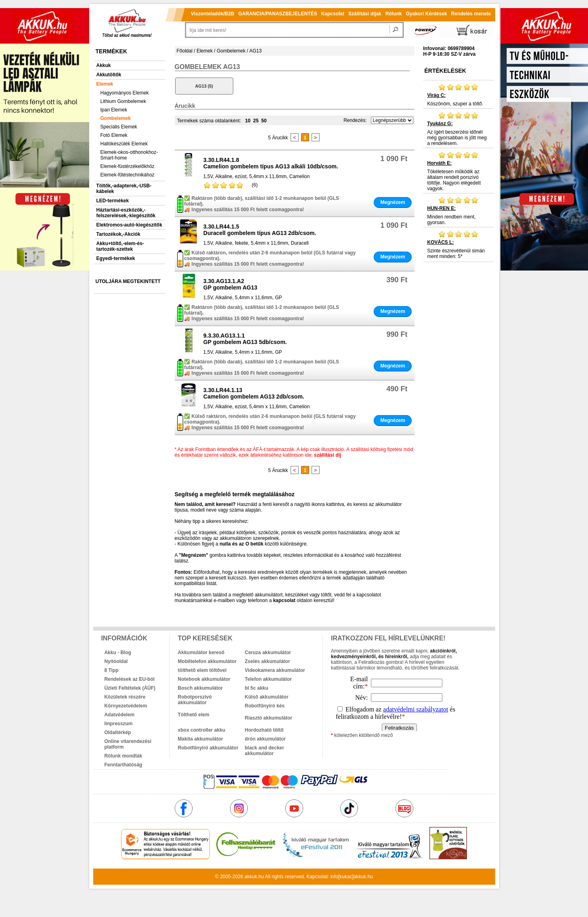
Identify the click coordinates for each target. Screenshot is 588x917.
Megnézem (392, 202)
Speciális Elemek (119, 127)
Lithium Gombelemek (123, 101)
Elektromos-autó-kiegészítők (129, 225)
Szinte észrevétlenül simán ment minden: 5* (459, 245)
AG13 (256, 51)
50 (264, 121)
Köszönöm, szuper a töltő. (459, 95)
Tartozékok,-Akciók (118, 234)
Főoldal (185, 51)
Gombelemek (116, 118)
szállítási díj (327, 455)
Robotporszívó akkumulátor (195, 700)
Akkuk (104, 65)
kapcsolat (284, 600)
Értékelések (445, 71)
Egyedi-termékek (116, 258)
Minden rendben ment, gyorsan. (459, 211)
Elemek (105, 84)
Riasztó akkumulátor (269, 718)
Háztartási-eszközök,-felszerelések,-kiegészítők (126, 213)
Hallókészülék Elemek (124, 144)
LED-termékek (113, 201)
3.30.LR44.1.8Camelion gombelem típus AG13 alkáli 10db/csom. (271, 163)
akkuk (251, 877)
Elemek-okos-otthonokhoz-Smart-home (129, 155)
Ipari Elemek (114, 110)
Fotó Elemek (114, 135)
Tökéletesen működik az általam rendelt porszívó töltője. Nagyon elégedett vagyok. (459, 171)
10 (248, 121)
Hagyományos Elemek (125, 93)
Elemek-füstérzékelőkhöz (128, 166)
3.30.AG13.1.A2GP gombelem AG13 (230, 284)
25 (256, 121)
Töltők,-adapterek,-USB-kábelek (124, 189)
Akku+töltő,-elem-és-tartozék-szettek (120, 246)
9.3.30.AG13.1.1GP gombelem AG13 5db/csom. (245, 339)
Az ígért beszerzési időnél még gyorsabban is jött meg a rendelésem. (459, 129)
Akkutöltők (109, 75)
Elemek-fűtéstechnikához (128, 175)
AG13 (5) (204, 86)
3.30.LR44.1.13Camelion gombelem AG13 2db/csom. (254, 393)
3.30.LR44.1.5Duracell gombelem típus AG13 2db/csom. (260, 230)
